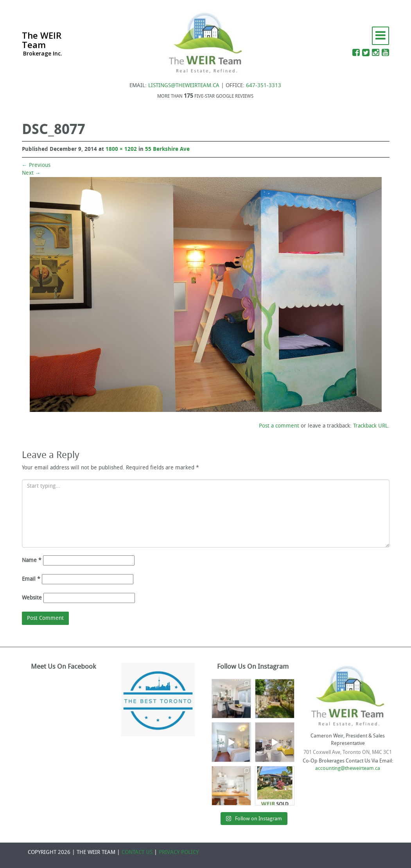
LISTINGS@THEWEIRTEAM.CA (184, 85)
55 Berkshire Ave (167, 149)
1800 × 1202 (121, 149)
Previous (36, 165)
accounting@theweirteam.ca (348, 768)
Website (32, 598)
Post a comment (279, 426)
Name (32, 560)
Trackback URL (371, 426)
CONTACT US (137, 852)
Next (31, 173)
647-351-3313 (264, 85)
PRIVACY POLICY (179, 852)
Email (31, 579)
